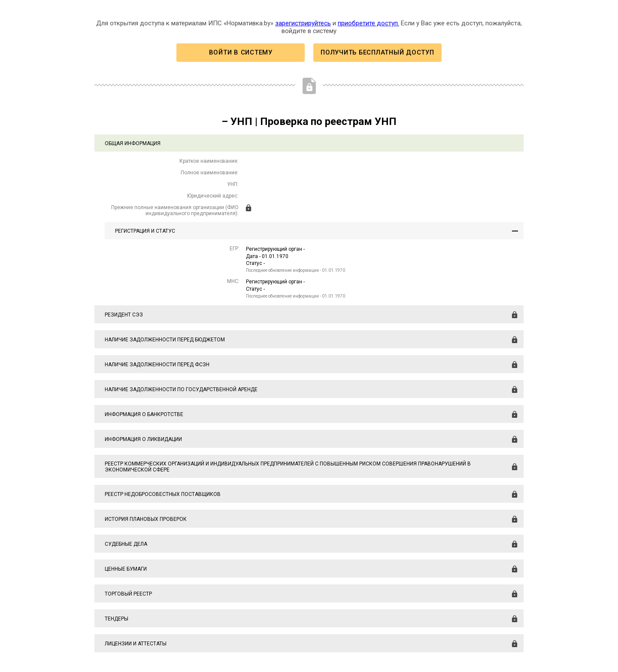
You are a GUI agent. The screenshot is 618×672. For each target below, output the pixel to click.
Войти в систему (241, 52)
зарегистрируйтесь (303, 23)
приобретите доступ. (368, 23)
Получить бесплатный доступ (377, 52)
